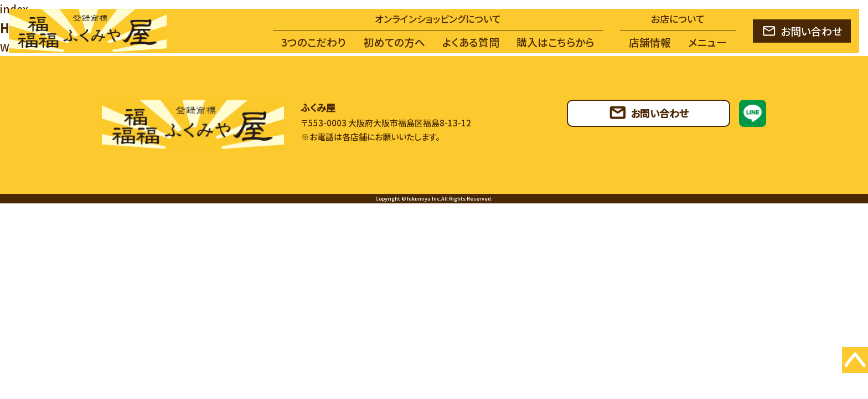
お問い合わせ (811, 31)
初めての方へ (394, 42)
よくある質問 (471, 42)
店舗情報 (650, 42)
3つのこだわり (314, 42)
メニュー (707, 42)
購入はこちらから (555, 42)
